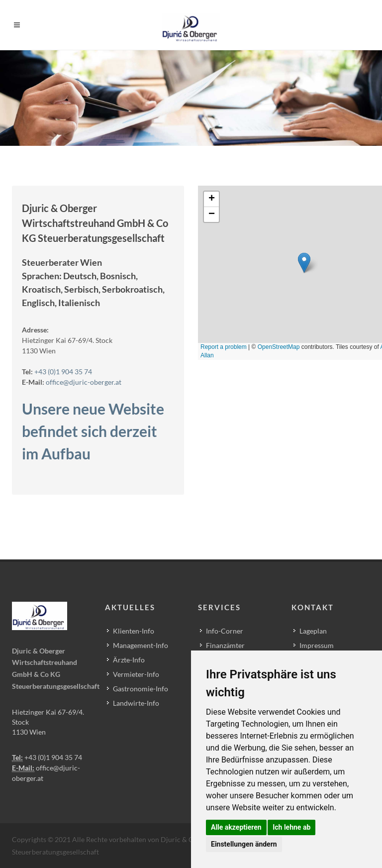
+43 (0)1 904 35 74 (63, 372)
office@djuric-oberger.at (84, 382)
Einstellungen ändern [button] (244, 844)
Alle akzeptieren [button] (236, 827)
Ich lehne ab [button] (291, 827)
